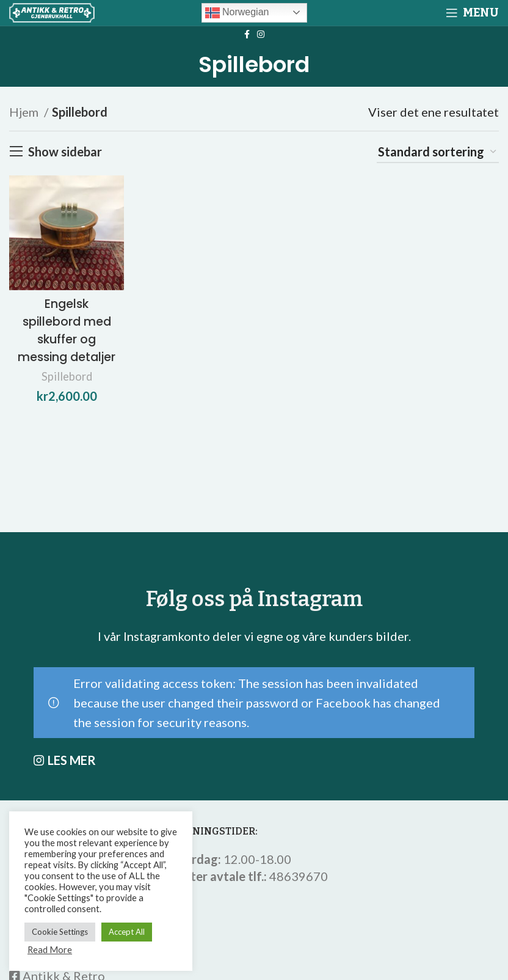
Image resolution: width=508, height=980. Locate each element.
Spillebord (66, 389)
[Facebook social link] (247, 34)
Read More (50, 950)
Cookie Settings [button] (60, 932)
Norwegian (237, 13)
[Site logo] (52, 11)
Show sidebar (65, 152)
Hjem (25, 112)
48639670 (299, 876)
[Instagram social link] (261, 34)
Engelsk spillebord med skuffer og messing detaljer (66, 336)
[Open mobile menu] (472, 13)
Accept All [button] (127, 932)
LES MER (72, 760)
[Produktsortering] (438, 152)
